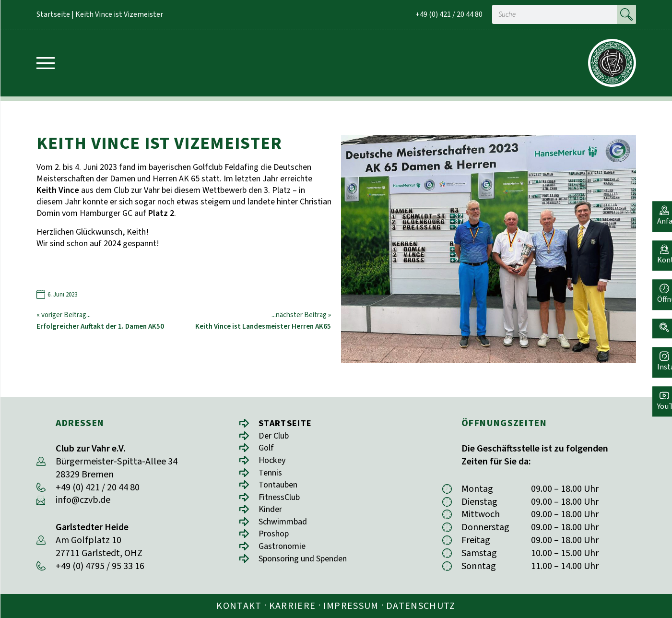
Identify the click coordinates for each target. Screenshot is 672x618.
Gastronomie (285, 553)
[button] (660, 320)
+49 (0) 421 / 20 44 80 (449, 14)
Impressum (351, 606)
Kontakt (239, 606)
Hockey (274, 462)
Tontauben (281, 488)
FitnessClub (282, 501)
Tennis (272, 475)
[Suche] (626, 14)
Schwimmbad (286, 527)
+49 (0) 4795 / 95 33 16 (100, 566)
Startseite (53, 14)
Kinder (272, 514)
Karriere (293, 606)
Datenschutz (421, 606)
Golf (267, 449)
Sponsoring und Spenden (309, 566)
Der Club (276, 436)
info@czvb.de (83, 500)
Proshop (276, 540)
